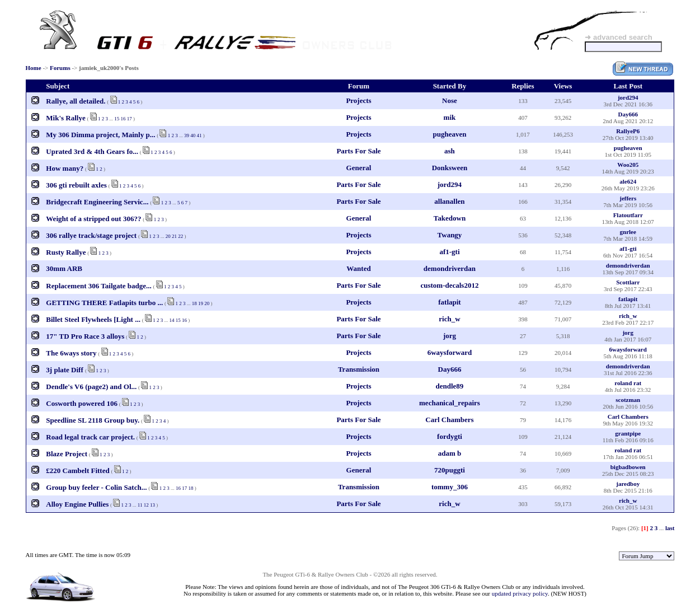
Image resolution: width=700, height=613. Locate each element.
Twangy (450, 235)
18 (194, 303)
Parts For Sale (358, 151)
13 (152, 505)
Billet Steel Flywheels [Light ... (93, 319)
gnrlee (628, 232)
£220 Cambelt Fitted (77, 471)
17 (130, 119)
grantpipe (628, 433)
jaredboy (628, 484)
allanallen (449, 201)
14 (172, 320)
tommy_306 (450, 487)
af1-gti (449, 252)
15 (117, 119)
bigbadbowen (628, 467)
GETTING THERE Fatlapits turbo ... (104, 303)
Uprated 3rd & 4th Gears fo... (92, 151)
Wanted (358, 268)
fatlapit (449, 302)
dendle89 (450, 386)
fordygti (450, 436)
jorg (450, 336)
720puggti (450, 470)
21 (174, 236)
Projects (358, 100)
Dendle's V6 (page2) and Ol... (91, 387)
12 (146, 505)
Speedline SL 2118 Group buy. (93, 420)
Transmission (359, 369)
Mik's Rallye (65, 118)
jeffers (628, 198)
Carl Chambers (449, 420)
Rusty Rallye (66, 252)
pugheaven (449, 134)
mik (450, 117)
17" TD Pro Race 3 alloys (85, 336)
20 (168, 236)
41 (199, 135)
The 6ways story (71, 353)
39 (187, 135)
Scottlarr (628, 282)
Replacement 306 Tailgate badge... (99, 286)
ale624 (628, 181)
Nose (450, 100)
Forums (60, 68)
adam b (450, 453)
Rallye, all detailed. (76, 101)
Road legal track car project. (90, 437)
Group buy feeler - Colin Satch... (96, 487)
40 (193, 135)
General (359, 168)
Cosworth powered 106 (82, 403)
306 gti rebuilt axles (76, 185)
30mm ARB (64, 268)
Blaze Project (67, 454)
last (670, 528)
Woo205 (628, 165)
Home (34, 68)
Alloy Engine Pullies (77, 504)
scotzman (628, 400)
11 (140, 505)
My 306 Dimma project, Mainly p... (100, 135)
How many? (65, 168)
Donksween (450, 168)
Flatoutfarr (628, 215)
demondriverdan (450, 268)
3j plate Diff (65, 370)
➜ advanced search (618, 37)
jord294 (628, 97)
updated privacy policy (520, 593)
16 (123, 119)
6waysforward (450, 352)
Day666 (628, 114)
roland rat (628, 383)
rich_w (449, 319)
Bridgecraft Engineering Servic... (97, 202)
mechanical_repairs (450, 403)
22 (180, 236)
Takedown (450, 218)
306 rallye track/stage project (91, 235)
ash (450, 151)
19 (201, 303)
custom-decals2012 (449, 285)
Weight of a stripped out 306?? (93, 219)
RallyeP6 (628, 131)
